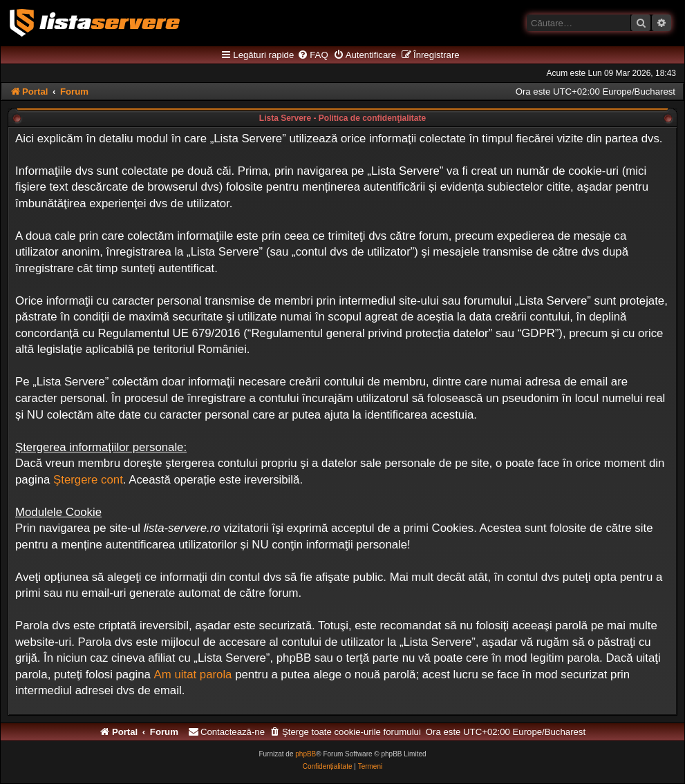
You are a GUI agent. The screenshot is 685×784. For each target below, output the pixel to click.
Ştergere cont (88, 480)
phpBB (306, 754)
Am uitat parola (193, 675)
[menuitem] (312, 55)
